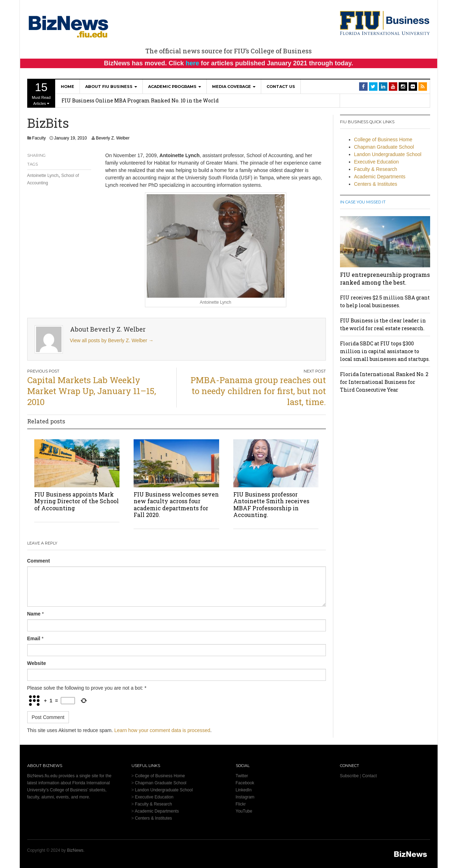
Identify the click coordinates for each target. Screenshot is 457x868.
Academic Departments (380, 177)
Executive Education (377, 162)
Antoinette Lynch (43, 176)
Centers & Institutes (376, 184)
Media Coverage (234, 87)
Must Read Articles (41, 93)
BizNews (75, 850)
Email (34, 638)
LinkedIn (244, 790)
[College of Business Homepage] (385, 23)
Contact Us (281, 87)
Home (68, 87)
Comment (39, 561)
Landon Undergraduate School (388, 154)
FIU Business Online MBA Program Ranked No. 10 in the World (140, 100)
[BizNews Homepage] (69, 25)
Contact (370, 776)
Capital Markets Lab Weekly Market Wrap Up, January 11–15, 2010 (92, 391)
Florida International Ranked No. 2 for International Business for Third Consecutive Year (384, 382)
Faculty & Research (376, 169)
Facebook (245, 783)
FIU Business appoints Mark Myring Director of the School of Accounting (77, 501)
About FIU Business (111, 87)
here (192, 63)
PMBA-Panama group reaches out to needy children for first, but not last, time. (258, 391)
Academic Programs (175, 87)
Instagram (245, 797)
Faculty (39, 138)
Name (34, 614)
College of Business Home (383, 139)
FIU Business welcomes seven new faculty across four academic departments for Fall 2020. (176, 504)
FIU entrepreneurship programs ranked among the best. (385, 278)
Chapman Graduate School (384, 147)
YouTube (244, 811)
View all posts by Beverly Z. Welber (112, 340)
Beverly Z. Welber (113, 138)
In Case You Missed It (363, 202)
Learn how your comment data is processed (162, 730)
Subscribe (349, 776)
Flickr (241, 804)
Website (37, 663)
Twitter (242, 776)
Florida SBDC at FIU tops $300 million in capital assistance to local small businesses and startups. (385, 351)
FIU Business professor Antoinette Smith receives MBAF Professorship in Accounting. (271, 504)
